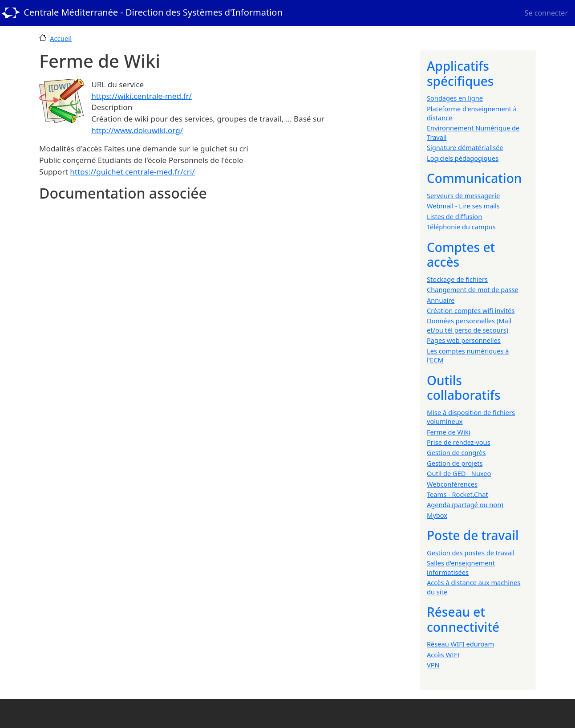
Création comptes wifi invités (471, 310)
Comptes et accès (461, 255)
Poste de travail (473, 535)
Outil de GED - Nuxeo (459, 473)
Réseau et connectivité (463, 619)
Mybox (437, 515)
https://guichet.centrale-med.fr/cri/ (132, 172)
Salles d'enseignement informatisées (461, 567)
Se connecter (546, 13)
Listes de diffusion (454, 216)
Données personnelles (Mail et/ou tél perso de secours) (469, 325)
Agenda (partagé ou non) (465, 504)
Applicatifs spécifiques (460, 73)
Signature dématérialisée (465, 147)
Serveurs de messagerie (463, 195)
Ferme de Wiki (449, 432)
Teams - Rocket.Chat (458, 494)
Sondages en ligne (455, 98)
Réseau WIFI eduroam (460, 644)
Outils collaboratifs (464, 388)
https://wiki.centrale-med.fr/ (142, 96)
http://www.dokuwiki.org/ (137, 130)
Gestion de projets (455, 463)
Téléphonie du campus (461, 227)
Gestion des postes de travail (471, 553)
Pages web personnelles (464, 340)
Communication (474, 178)
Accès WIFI (443, 655)
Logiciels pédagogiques (463, 158)
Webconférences (452, 484)
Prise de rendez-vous (459, 442)
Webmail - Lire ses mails (463, 206)
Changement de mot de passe (473, 289)
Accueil (61, 38)
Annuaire (441, 300)
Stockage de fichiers (457, 279)
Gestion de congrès (456, 452)
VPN (433, 665)
